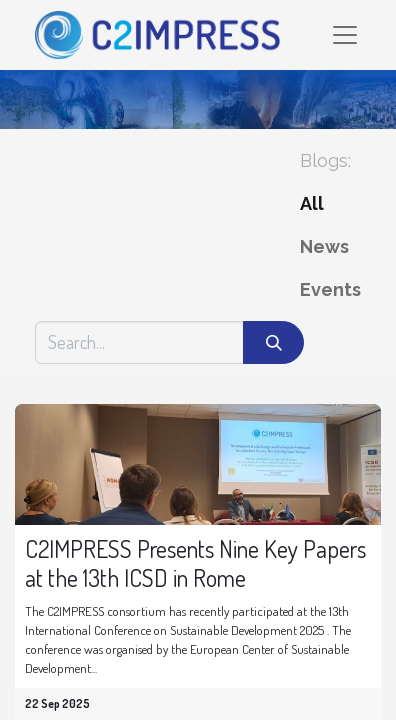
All (312, 203)
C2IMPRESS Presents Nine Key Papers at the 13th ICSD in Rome (195, 564)
